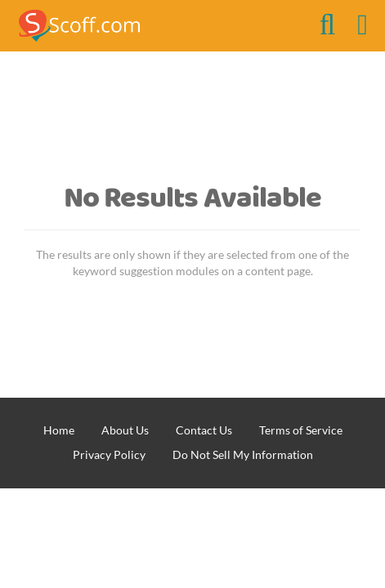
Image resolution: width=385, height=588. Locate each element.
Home (59, 430)
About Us (125, 430)
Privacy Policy (109, 454)
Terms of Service (301, 430)
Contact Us (204, 430)
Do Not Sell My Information (243, 454)
